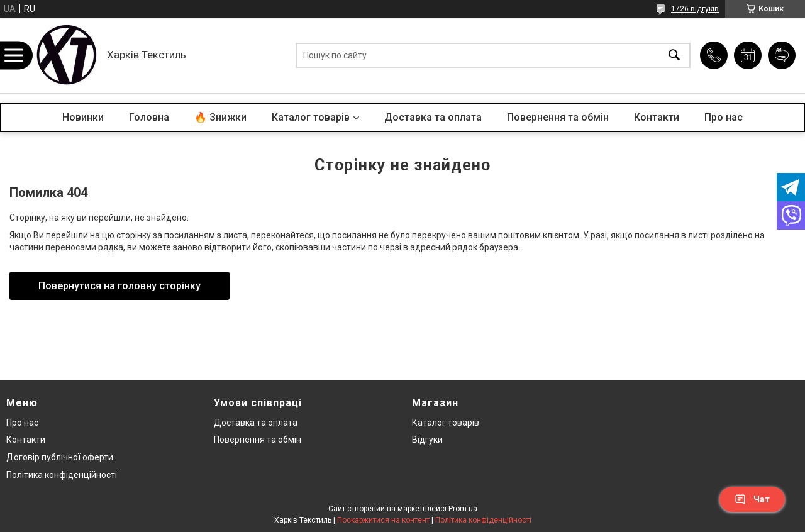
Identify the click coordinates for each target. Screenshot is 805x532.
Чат (752, 499)
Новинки (83, 117)
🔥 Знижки (220, 117)
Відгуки (427, 440)
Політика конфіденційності (62, 475)
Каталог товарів (311, 117)
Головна (149, 117)
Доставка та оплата (433, 117)
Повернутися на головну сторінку (119, 286)
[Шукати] (674, 56)
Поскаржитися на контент (383, 520)
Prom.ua (463, 509)
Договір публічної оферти (60, 457)
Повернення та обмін (558, 117)
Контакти (657, 117)
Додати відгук (782, 55)
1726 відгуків (695, 9)
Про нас (724, 117)
